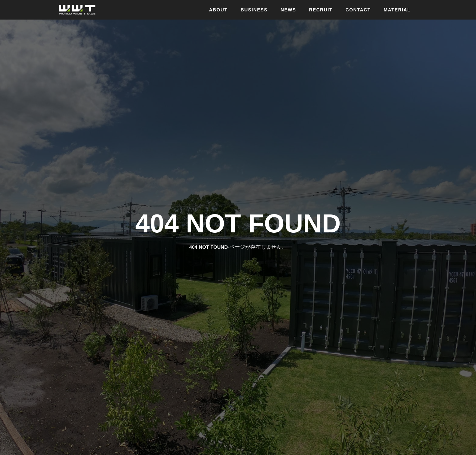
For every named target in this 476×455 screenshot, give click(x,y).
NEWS (288, 10)
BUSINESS (254, 10)
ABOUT (218, 10)
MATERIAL (397, 10)
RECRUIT (321, 10)
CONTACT (358, 10)
